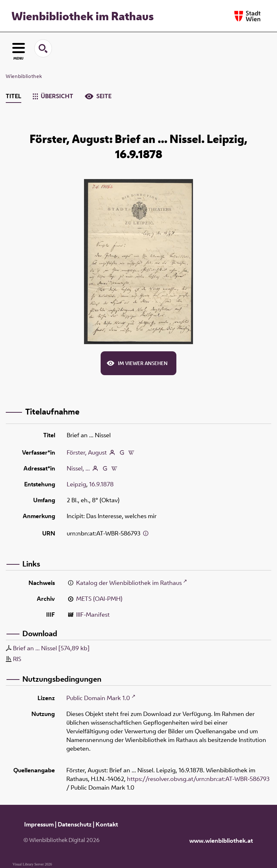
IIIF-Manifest (93, 615)
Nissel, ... (78, 468)
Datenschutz (75, 824)
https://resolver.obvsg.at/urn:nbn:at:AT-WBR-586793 (198, 779)
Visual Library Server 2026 (32, 864)
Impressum (39, 824)
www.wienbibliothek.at (221, 841)
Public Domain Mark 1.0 (98, 698)
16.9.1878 (101, 484)
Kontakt (107, 824)
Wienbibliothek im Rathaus (83, 16)
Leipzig (76, 484)
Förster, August (87, 452)
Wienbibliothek (24, 76)
